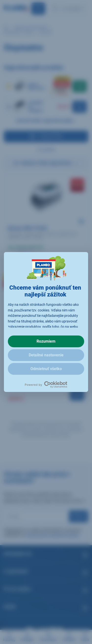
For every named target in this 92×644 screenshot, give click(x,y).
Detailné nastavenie (46, 355)
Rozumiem (46, 341)
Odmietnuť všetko (46, 369)
